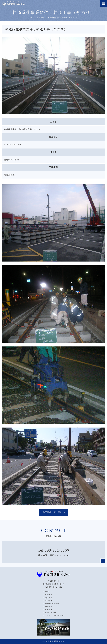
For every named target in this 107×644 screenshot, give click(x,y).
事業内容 (49, 595)
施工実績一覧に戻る (53, 512)
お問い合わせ (51, 613)
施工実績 (49, 598)
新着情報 (49, 610)
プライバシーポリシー (54, 615)
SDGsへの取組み (52, 604)
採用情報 (49, 601)
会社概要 (49, 607)
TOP (47, 592)
